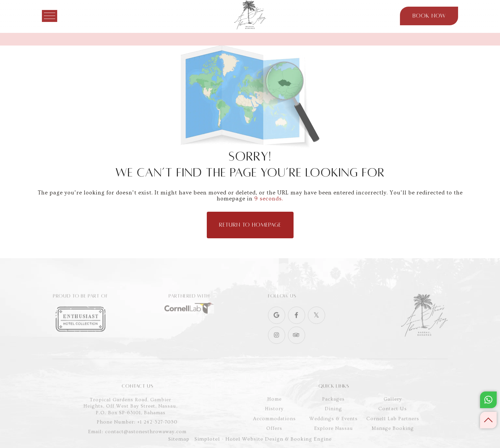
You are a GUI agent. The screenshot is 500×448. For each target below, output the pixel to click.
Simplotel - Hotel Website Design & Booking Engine (263, 443)
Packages (333, 414)
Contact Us (393, 423)
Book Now (421, 16)
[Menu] (58, 16)
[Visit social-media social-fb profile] (297, 327)
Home (274, 414)
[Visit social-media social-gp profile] (277, 327)
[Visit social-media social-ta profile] (297, 347)
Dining (333, 423)
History (274, 423)
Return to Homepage (250, 225)
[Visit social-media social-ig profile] (277, 347)
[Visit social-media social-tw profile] (316, 327)
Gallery (393, 414)
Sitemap (179, 443)
